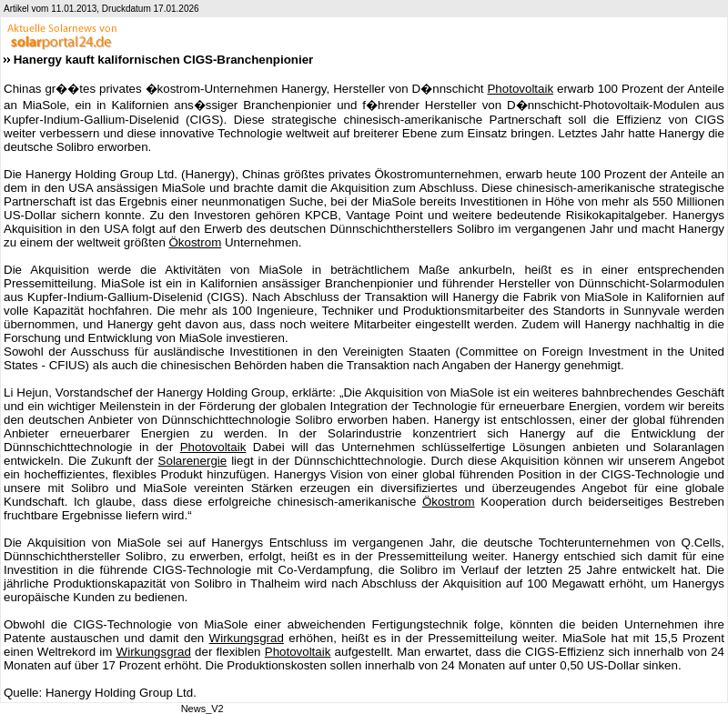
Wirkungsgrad (247, 638)
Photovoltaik (520, 89)
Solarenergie (193, 461)
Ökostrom (196, 242)
